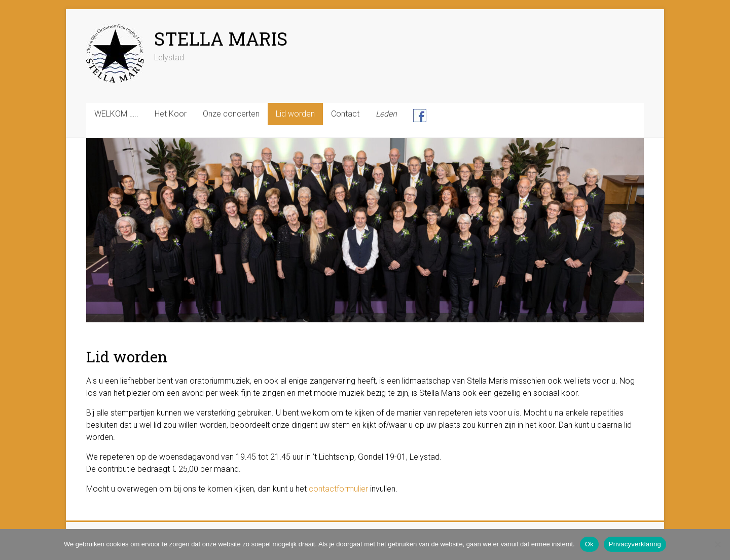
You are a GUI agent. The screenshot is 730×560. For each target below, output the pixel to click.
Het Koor (171, 114)
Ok (589, 544)
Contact (345, 114)
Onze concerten (231, 114)
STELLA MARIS (221, 39)
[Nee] (717, 544)
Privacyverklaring (635, 544)
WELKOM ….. (116, 114)
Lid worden (295, 114)
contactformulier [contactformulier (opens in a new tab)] (338, 489)
